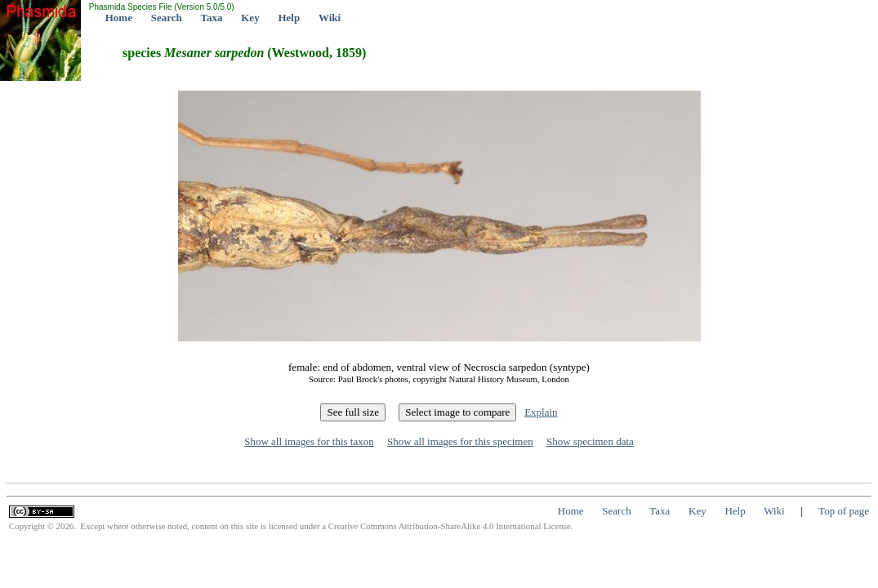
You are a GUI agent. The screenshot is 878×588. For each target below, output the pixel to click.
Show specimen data (590, 441)
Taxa (212, 18)
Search (167, 18)
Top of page (844, 511)
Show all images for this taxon (309, 441)
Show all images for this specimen (460, 441)
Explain (541, 412)
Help (289, 18)
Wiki (330, 18)
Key (250, 18)
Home (119, 18)
